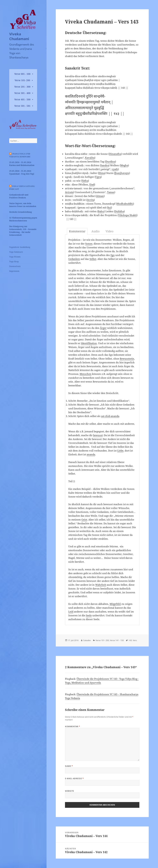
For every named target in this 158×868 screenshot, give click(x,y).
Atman (100, 196)
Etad (92, 184)
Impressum (14, 271)
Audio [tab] (95, 231)
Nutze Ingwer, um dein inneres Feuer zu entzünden (23, 205)
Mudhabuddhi (125, 204)
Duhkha (119, 211)
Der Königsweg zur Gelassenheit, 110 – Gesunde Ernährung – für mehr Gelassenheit (23, 231)
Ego (113, 255)
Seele (89, 615)
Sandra (105, 165)
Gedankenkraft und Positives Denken (19, 196)
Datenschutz (15, 266)
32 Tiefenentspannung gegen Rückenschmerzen (23, 219)
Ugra (98, 177)
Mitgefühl (115, 604)
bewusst (98, 435)
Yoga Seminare (16, 252)
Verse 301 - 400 (22, 93)
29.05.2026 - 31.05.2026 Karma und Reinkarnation (22, 164)
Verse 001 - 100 (22, 74)
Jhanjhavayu (122, 173)
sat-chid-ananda (110, 416)
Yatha (85, 181)
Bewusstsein (127, 359)
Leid (71, 612)
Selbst (93, 259)
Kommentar (72, 726)
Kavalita (90, 158)
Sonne (89, 244)
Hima (102, 173)
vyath (115, 169)
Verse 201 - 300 (22, 87)
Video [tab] (110, 231)
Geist (84, 520)
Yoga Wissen (15, 257)
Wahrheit (101, 585)
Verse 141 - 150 (117, 640)
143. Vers (133, 640)
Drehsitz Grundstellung (21, 212)
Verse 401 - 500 (22, 99)
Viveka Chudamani (19, 36)
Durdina (110, 161)
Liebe (120, 451)
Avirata (69, 192)
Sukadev (87, 640)
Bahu (101, 211)
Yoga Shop (14, 262)
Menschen (86, 374)
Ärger (103, 328)
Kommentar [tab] (77, 231)
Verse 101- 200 (22, 80)
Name (69, 766)
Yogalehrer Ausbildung (20, 247)
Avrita (90, 200)
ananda (91, 454)
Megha (124, 165)
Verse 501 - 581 (22, 106)
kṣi (110, 207)
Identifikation (89, 343)
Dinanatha (115, 154)
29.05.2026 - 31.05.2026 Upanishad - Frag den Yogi (22, 172)
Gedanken (74, 259)
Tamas (111, 192)
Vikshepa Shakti (127, 215)
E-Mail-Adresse (74, 778)
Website (69, 791)
